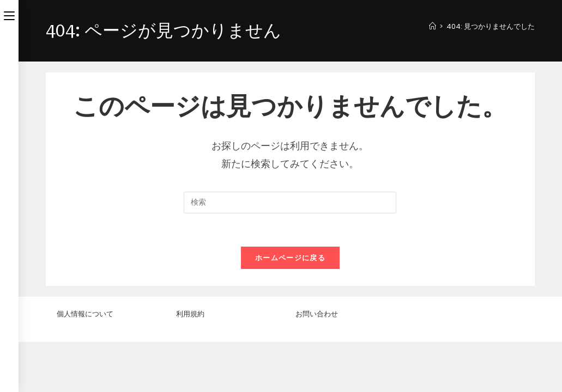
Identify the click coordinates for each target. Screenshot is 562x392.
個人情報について (85, 364)
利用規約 (190, 364)
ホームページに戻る (290, 258)
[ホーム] (433, 26)
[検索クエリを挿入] (290, 203)
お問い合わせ (317, 364)
